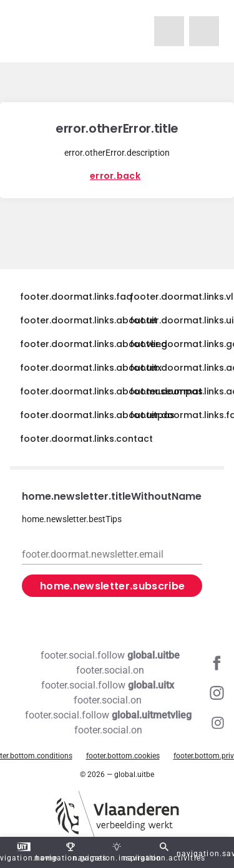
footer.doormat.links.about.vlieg (94, 344)
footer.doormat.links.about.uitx (91, 368)
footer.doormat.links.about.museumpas (111, 391)
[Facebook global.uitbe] (117, 663)
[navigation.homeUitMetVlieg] (169, 31)
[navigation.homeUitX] (204, 31)
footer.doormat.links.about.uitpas (97, 415)
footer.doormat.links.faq (76, 297)
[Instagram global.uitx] (117, 693)
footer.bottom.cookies (123, 756)
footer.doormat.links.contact (86, 439)
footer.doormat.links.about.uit (89, 320)
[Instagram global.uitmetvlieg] (117, 723)
